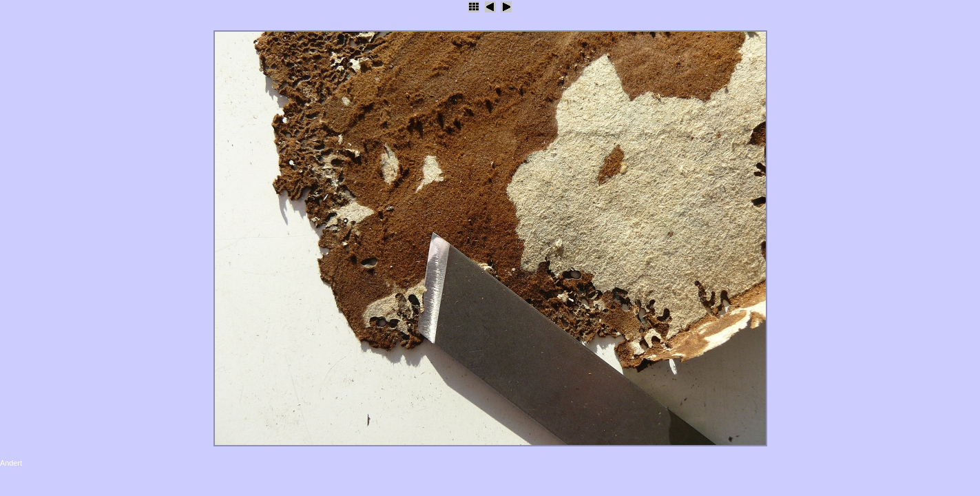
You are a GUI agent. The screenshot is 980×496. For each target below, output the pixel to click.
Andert (11, 463)
